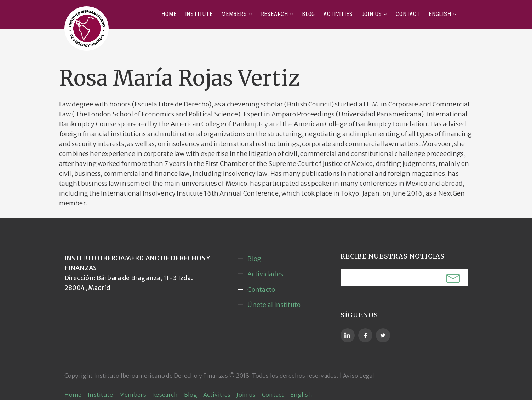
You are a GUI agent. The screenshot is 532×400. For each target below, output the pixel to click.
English (440, 14)
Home (169, 14)
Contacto (261, 289)
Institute (199, 14)
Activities (338, 14)
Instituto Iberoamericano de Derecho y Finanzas (161, 376)
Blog (308, 14)
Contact (408, 14)
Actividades (265, 274)
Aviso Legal (359, 376)
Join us (372, 14)
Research (274, 14)
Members (234, 14)
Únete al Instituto (274, 305)
